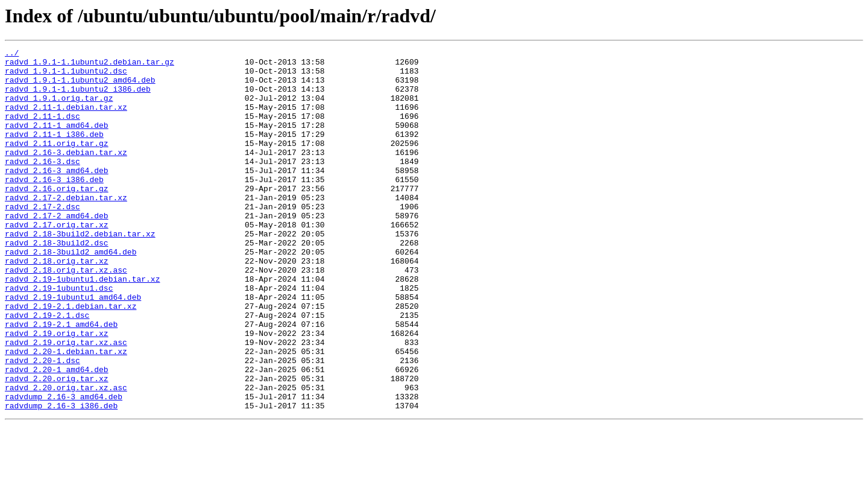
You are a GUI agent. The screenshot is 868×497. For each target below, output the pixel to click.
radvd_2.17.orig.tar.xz (57, 261)
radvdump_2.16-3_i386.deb (61, 478)
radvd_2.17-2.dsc (42, 239)
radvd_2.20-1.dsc (42, 423)
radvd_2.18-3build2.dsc (57, 282)
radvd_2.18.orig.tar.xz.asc (66, 315)
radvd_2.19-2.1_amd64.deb (61, 380)
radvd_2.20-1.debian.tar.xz (66, 413)
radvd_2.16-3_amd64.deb (57, 195)
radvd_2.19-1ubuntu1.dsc (59, 337)
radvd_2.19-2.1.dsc (47, 369)
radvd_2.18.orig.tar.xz (57, 304)
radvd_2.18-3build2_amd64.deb (71, 293)
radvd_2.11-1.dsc (42, 130)
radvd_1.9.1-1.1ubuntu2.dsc (66, 76)
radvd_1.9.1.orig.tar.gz (59, 109)
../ (12, 54)
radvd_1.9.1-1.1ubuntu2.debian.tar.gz (90, 65)
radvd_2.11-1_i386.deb (54, 152)
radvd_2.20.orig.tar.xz (57, 445)
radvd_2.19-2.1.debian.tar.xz (71, 358)
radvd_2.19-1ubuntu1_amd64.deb (73, 347)
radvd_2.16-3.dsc (42, 185)
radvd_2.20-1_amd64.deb (57, 434)
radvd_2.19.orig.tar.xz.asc (66, 402)
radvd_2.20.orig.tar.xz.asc (66, 456)
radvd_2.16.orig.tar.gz (57, 217)
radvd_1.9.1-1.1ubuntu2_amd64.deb (80, 87)
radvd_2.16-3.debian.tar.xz (66, 174)
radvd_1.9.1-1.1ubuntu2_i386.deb (78, 98)
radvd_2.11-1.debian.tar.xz (66, 119)
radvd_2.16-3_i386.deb (54, 206)
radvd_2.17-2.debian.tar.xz (66, 228)
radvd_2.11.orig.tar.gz (57, 163)
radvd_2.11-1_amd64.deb (57, 141)
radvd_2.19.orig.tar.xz (57, 391)
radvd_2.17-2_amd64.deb (57, 250)
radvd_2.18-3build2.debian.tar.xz (80, 271)
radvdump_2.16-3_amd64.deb (64, 467)
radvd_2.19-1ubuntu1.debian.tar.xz (82, 326)
